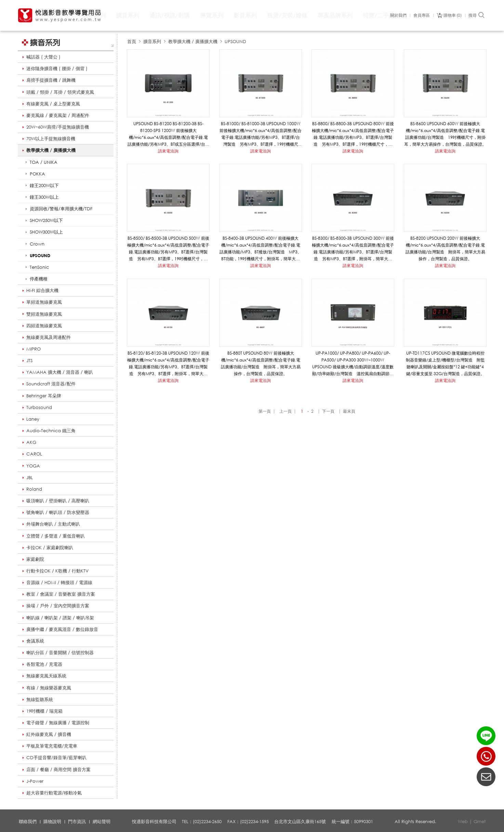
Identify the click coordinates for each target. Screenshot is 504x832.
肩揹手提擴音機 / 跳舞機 (51, 80)
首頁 (132, 41)
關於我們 (398, 15)
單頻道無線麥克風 (44, 302)
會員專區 (422, 15)
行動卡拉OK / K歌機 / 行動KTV (57, 571)
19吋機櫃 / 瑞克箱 (44, 711)
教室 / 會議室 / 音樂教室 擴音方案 (61, 594)
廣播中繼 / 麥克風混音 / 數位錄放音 (62, 629)
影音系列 (245, 15)
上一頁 (286, 411)
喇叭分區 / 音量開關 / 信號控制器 (60, 652)
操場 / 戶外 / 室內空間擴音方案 (58, 606)
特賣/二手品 (379, 15)
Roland (34, 489)
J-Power (35, 781)
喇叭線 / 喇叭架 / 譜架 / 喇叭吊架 (60, 618)
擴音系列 (128, 15)
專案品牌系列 (335, 15)
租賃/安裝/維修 (287, 15)
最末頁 (349, 411)
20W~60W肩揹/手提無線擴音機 (58, 127)
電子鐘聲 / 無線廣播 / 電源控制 (58, 723)
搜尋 (477, 15)
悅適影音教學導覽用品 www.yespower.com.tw (60, 15)
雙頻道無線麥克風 (44, 314)
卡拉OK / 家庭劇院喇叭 (50, 547)
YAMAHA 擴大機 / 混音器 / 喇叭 (60, 372)
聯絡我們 (28, 821)
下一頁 (328, 411)
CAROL (34, 454)
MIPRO (34, 349)
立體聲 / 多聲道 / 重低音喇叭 (56, 536)
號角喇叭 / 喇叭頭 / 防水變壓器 (58, 512)
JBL (30, 477)
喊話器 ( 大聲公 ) (43, 57)
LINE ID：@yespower (486, 736)
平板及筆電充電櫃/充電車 (52, 746)
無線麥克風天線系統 (46, 676)
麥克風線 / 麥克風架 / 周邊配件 (58, 115)
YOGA (33, 466)
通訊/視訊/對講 (170, 15)
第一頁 (265, 411)
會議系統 (35, 641)
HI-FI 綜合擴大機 (42, 290)
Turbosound (39, 407)
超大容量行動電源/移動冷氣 (54, 793)
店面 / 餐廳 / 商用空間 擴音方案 (58, 769)
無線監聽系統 (40, 699)
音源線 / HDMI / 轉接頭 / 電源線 (59, 582)
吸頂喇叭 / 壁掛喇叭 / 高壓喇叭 (58, 501)
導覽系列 (212, 15)
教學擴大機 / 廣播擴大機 (51, 150)
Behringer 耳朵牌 (44, 396)
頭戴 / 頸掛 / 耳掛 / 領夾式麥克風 (60, 92)
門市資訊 (77, 821)
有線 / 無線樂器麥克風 (49, 688)
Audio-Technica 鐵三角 (51, 431)
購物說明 (52, 821)
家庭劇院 (35, 559)
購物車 (453, 15)
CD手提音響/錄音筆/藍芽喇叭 (56, 757)
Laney (33, 419)
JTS (29, 360)
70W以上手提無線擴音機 (51, 138)
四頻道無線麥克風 (44, 326)
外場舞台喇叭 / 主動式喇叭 (53, 524)
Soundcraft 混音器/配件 (51, 384)
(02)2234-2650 (486, 756)
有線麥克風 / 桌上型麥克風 (53, 104)
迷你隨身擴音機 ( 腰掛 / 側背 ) (57, 68)
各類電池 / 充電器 (44, 664)
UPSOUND (235, 41)
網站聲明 (102, 821)
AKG (31, 442)
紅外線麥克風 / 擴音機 (49, 734)
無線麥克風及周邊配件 (49, 337)
